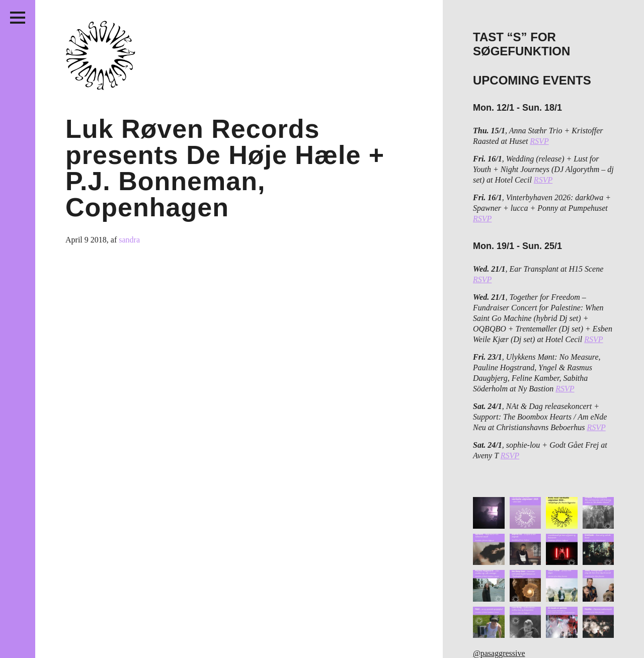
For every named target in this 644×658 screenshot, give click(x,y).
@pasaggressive (499, 653)
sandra (129, 240)
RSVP (539, 141)
